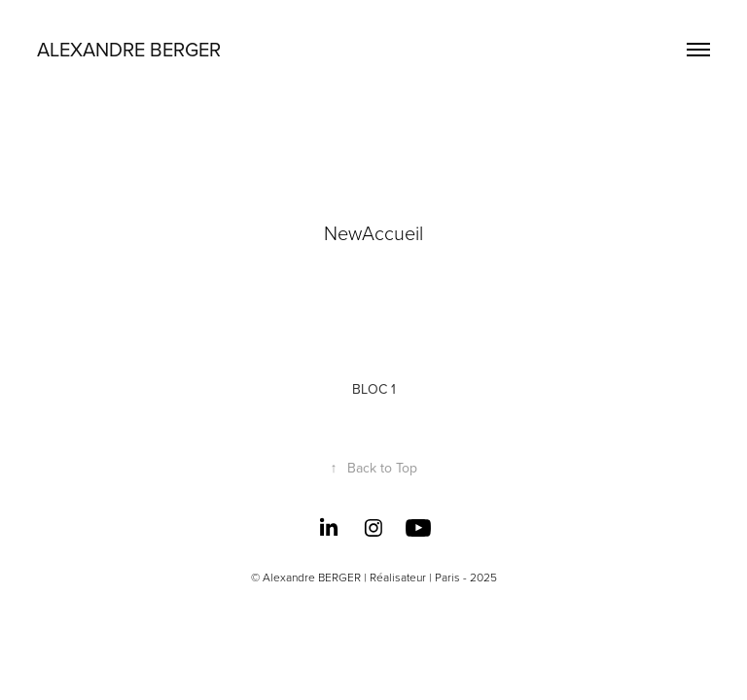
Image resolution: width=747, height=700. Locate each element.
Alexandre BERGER (129, 49)
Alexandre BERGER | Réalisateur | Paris (361, 577)
